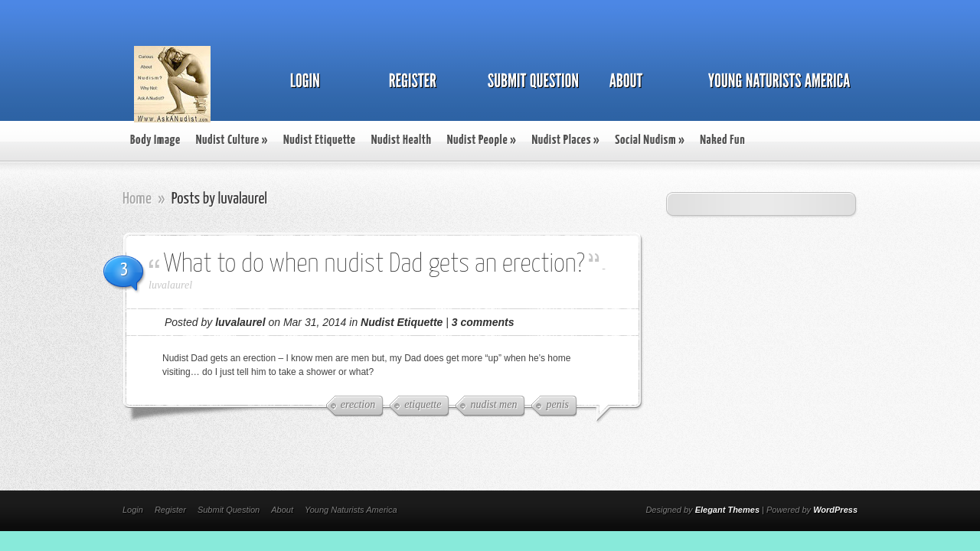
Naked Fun (722, 140)
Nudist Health (402, 140)
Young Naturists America (351, 510)
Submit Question (229, 510)
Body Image (155, 140)
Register (170, 510)
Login (133, 510)
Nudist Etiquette (320, 140)
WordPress (835, 510)
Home (137, 199)
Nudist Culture (232, 140)
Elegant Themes (727, 510)
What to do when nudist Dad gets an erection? (374, 264)
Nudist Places (565, 140)
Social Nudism (650, 140)
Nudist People (482, 140)
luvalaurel (170, 285)
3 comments (483, 322)
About (282, 510)
